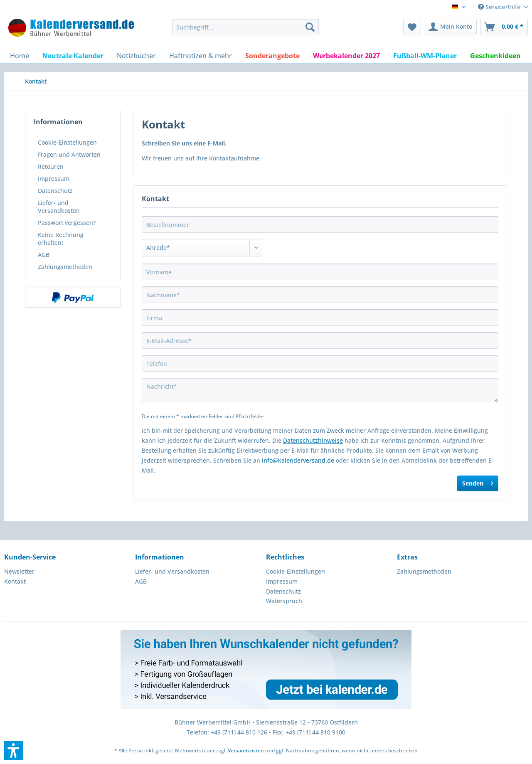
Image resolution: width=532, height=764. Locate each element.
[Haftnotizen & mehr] (201, 56)
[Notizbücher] (136, 56)
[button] (14, 750)
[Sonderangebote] (272, 56)
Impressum (54, 179)
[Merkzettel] (412, 27)
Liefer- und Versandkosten (59, 207)
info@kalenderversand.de (298, 460)
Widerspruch (284, 601)
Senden (478, 482)
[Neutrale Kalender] (73, 56)
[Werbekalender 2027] (346, 56)
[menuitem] (245, 27)
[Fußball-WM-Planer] (425, 56)
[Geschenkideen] (495, 56)
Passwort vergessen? (67, 223)
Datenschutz (55, 191)
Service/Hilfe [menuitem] (500, 7)
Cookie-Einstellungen (67, 142)
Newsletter (19, 571)
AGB (44, 255)
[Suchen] (310, 27)
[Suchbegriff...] (245, 27)
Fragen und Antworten (69, 154)
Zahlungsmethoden (65, 267)
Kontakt (15, 581)
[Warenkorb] (504, 27)
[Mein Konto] (451, 27)
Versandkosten (246, 750)
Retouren (51, 166)
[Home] (20, 56)
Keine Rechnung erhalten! (61, 239)
